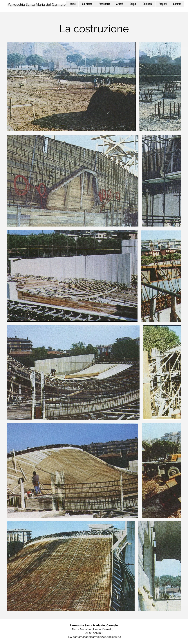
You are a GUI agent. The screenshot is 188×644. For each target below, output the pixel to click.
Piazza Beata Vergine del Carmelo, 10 (94, 629)
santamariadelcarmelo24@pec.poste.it (97, 637)
